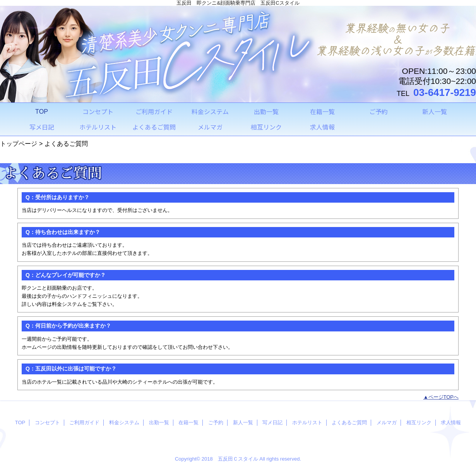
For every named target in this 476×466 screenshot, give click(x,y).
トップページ (19, 143)
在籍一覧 (188, 422)
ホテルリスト (307, 422)
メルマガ (387, 422)
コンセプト (47, 422)
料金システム (124, 422)
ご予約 (216, 422)
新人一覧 (243, 422)
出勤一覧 (159, 422)
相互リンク (419, 422)
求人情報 (451, 422)
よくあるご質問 (349, 422)
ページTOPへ (444, 397)
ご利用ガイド (84, 422)
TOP (42, 111)
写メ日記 (272, 422)
